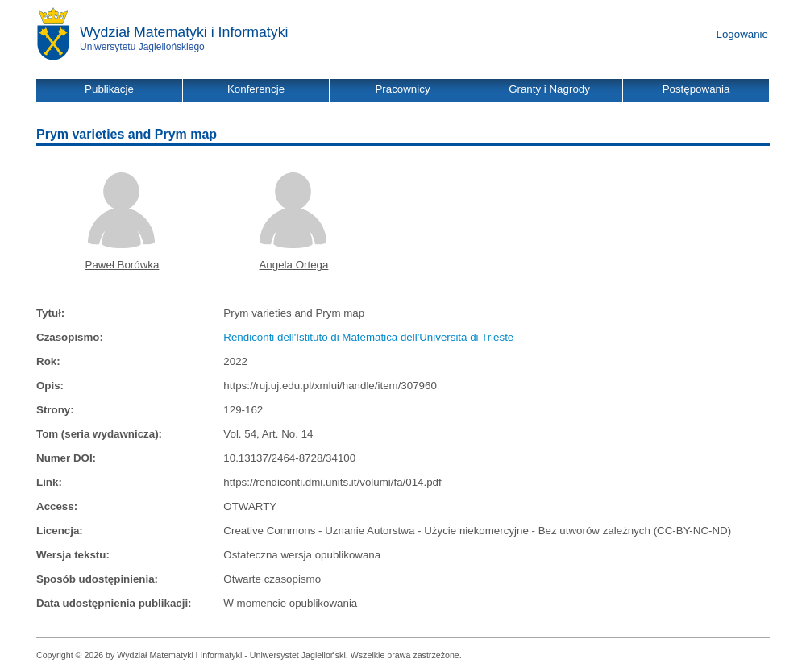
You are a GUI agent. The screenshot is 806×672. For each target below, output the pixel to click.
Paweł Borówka (123, 265)
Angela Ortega (293, 265)
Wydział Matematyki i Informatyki (184, 32)
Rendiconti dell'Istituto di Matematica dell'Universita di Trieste (368, 337)
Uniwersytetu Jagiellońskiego (142, 47)
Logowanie (742, 34)
